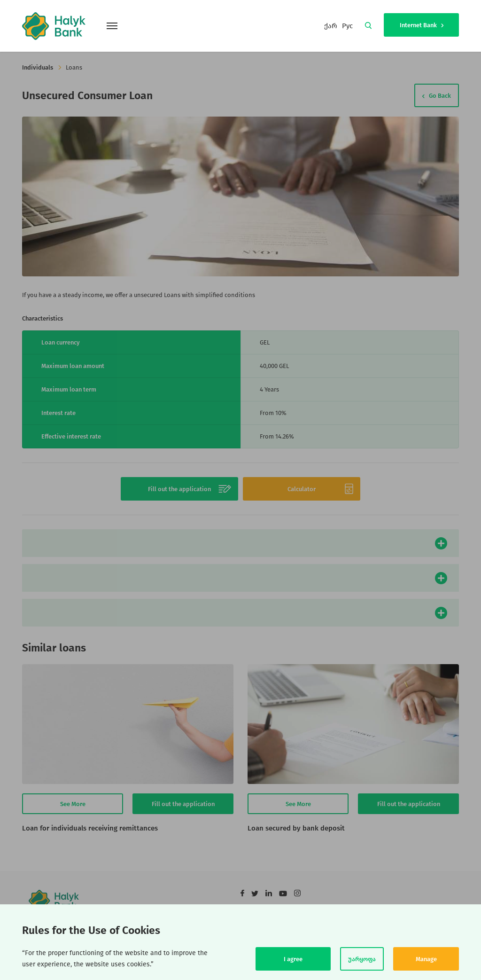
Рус (347, 26)
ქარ (331, 26)
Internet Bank (422, 25)
